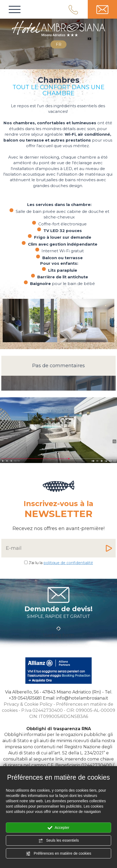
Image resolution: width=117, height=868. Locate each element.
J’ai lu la (61, 563)
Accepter (58, 828)
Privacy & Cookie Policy (28, 704)
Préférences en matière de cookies (59, 854)
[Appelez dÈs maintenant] (25, 698)
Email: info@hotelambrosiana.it (76, 698)
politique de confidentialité (68, 563)
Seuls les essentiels (59, 841)
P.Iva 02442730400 (42, 710)
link (59, 759)
